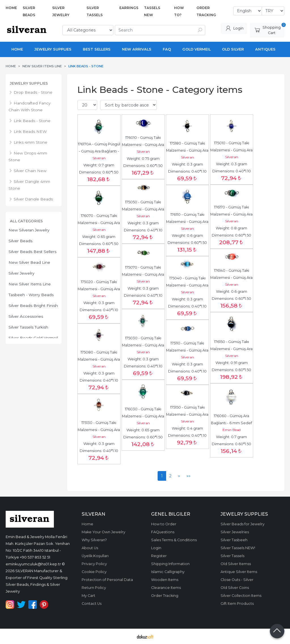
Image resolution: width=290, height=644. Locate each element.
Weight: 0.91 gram (232, 363)
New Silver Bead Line (29, 262)
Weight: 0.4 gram (187, 428)
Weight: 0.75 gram (143, 159)
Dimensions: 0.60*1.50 (99, 172)
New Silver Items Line (30, 284)
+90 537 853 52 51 (35, 557)
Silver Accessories (26, 316)
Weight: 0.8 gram (231, 228)
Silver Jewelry (21, 273)
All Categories (26, 221)
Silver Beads (20, 241)
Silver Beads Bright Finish (33, 306)
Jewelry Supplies (29, 83)
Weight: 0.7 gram (99, 165)
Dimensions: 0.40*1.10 (187, 171)
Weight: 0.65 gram (99, 237)
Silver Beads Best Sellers (32, 252)
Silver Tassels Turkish (28, 327)
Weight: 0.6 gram (187, 236)
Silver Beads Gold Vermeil (33, 338)
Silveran (99, 158)
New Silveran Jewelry (29, 230)
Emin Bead (232, 430)
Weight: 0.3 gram (187, 164)
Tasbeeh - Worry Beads (31, 295)
